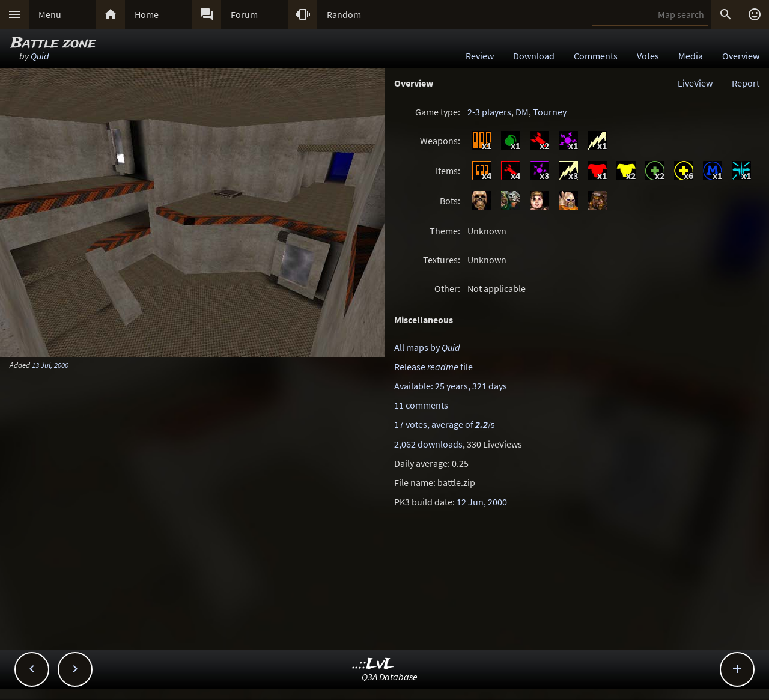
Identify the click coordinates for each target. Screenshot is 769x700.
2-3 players (489, 112)
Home (147, 14)
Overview (741, 56)
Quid (40, 56)
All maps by (427, 347)
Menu (50, 14)
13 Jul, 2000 (50, 365)
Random (344, 14)
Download (534, 56)
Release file (433, 367)
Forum (244, 14)
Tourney (550, 112)
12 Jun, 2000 (482, 502)
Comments (596, 56)
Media (691, 56)
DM (522, 112)
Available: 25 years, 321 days (451, 386)
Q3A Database (390, 677)
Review (480, 56)
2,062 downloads (428, 444)
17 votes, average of (444, 424)
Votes (648, 56)
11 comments (421, 405)
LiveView (695, 83)
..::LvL (373, 664)
